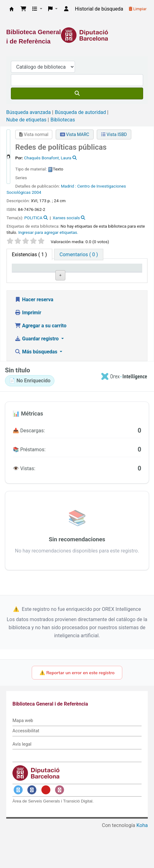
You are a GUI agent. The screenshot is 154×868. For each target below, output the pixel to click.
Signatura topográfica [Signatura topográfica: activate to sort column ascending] (92, 274)
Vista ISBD (114, 134)
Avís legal (22, 783)
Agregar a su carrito (41, 365)
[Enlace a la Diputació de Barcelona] (77, 35)
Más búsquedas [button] (37, 391)
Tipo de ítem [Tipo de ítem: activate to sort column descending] (23, 274)
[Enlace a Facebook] (32, 829)
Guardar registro (37, 378)
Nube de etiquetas (26, 120)
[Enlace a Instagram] (60, 829)
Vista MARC (75, 134)
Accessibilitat (26, 770)
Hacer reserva (34, 339)
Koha (142, 864)
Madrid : (69, 186)
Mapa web (23, 760)
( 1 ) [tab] (29, 254)
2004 (37, 192)
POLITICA (33, 218)
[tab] (79, 254)
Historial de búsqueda (99, 9)
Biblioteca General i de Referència (12, 9)
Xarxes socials (66, 218)
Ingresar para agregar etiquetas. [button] (48, 232)
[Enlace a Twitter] (18, 829)
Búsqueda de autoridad (80, 112)
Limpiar (138, 9)
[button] (23, 9)
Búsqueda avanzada (28, 112)
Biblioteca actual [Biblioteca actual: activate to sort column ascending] (59, 274)
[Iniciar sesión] (66, 9)
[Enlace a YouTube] (46, 829)
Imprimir (28, 352)
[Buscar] (77, 93)
